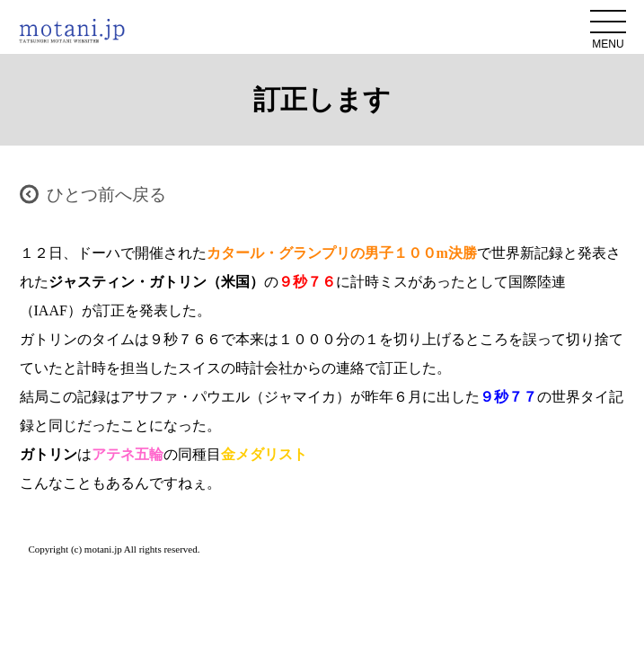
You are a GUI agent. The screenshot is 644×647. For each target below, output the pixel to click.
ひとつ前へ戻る (106, 195)
